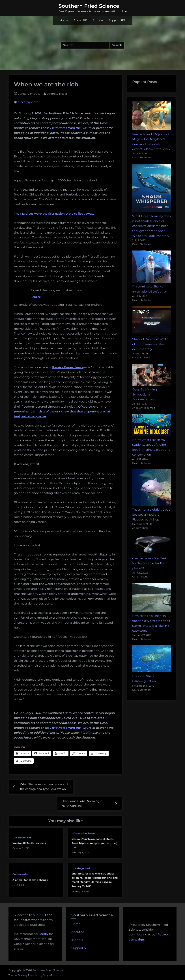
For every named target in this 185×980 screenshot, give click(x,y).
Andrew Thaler (57, 93)
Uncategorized (28, 102)
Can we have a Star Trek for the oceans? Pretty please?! (149, 563)
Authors (98, 20)
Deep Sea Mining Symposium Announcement (145, 394)
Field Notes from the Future (71, 128)
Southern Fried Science (89, 6)
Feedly (43, 934)
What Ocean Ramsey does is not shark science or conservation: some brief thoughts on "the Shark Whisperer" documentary (151, 226)
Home (64, 20)
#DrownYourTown (83, 834)
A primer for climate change (30, 880)
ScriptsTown (50, 975)
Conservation (21, 874)
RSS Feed (45, 915)
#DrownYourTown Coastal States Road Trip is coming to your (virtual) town (94, 843)
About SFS (80, 20)
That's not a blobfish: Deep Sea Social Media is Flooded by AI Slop (151, 514)
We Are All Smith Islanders (29, 843)
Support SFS (117, 20)
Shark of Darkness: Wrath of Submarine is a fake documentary (150, 344)
